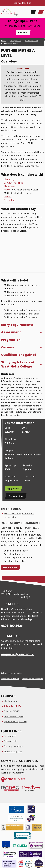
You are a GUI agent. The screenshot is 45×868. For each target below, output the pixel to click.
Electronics (10, 186)
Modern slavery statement (33, 679)
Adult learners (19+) (14, 716)
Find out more (10, 568)
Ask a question (16, 496)
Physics (8, 197)
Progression (11, 340)
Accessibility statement (10, 679)
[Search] (33, 12)
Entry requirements (17, 325)
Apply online (13, 489)
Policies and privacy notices (12, 673)
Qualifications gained (19, 355)
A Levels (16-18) (12, 706)
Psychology (10, 200)
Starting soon (11, 701)
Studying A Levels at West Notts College (18, 364)
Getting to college (13, 746)
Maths (7, 190)
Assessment (11, 332)
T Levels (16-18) (12, 711)
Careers (8, 347)
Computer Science (13, 183)
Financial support (13, 751)
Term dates (10, 736)
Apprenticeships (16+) (15, 721)
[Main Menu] (41, 12)
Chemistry (9, 179)
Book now (22, 33)
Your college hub (22, 3)
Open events (10, 741)
